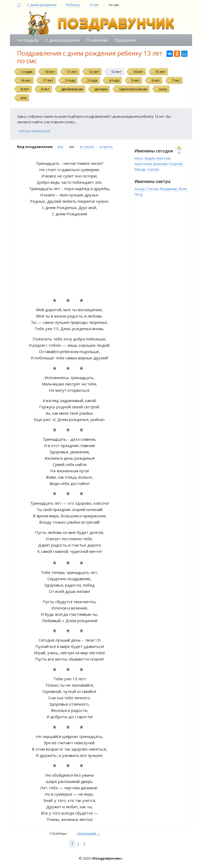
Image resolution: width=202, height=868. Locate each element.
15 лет (160, 72)
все (24, 98)
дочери (101, 89)
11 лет (72, 72)
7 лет (176, 80)
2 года (70, 80)
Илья (138, 158)
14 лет (138, 72)
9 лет (45, 89)
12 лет (94, 72)
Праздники (125, 40)
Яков (183, 189)
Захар (140, 189)
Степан (152, 189)
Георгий (176, 164)
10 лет (50, 72)
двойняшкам (72, 89)
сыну (163, 89)
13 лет (94, 5)
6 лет (156, 80)
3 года (92, 80)
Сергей (153, 169)
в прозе (106, 147)
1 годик (27, 72)
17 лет (48, 80)
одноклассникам (133, 89)
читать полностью (34, 131)
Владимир (169, 189)
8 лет (25, 89)
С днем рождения (42, 5)
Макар (140, 169)
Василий (160, 164)
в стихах (87, 147)
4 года (114, 80)
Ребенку (73, 5)
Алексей (163, 158)
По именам (97, 40)
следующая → (89, 833)
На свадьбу (28, 40)
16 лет (26, 80)
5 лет (135, 80)
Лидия (149, 158)
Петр (139, 194)
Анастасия (143, 164)
